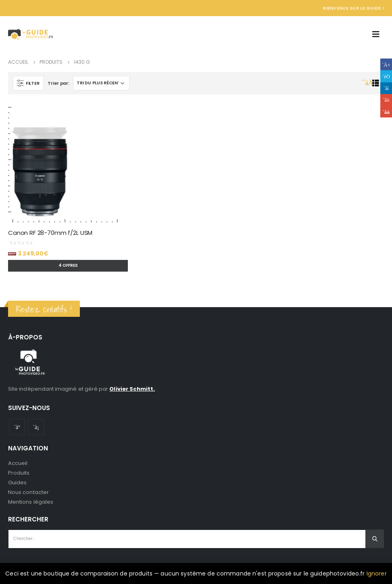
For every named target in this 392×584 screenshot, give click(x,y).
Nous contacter (28, 492)
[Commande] (101, 83)
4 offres (68, 265)
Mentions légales (31, 502)
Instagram (36, 427)
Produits (19, 473)
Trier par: (58, 83)
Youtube (17, 427)
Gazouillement (386, 76)
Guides (17, 482)
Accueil (18, 463)
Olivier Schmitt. (132, 389)
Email (386, 112)
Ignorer (377, 574)
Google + (386, 100)
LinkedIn (386, 88)
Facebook (386, 64)
